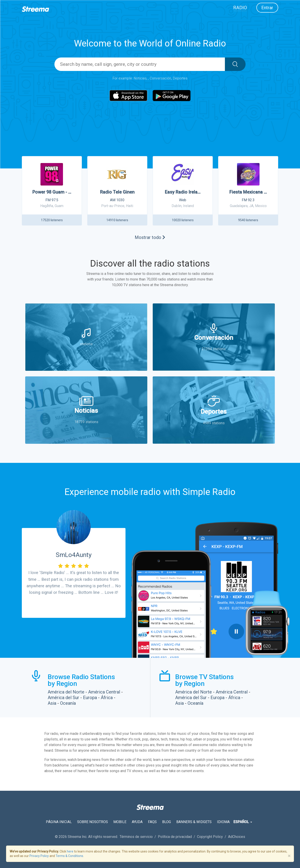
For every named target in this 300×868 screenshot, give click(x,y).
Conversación (160, 78)
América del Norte (66, 692)
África (107, 698)
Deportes (180, 78)
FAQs (152, 822)
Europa (90, 698)
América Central (104, 692)
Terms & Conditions (69, 856)
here (70, 851)
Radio (240, 8)
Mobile (120, 822)
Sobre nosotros (93, 822)
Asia (52, 703)
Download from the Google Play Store (95, 630)
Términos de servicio (137, 837)
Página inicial (59, 822)
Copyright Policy (210, 837)
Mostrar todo (150, 237)
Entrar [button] (267, 8)
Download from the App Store (52, 630)
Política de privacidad (175, 837)
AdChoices (237, 837)
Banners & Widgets (194, 822)
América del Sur (63, 698)
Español (243, 822)
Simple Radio (209, 492)
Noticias (140, 78)
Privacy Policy (39, 856)
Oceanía (68, 703)
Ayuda (137, 822)
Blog (167, 822)
